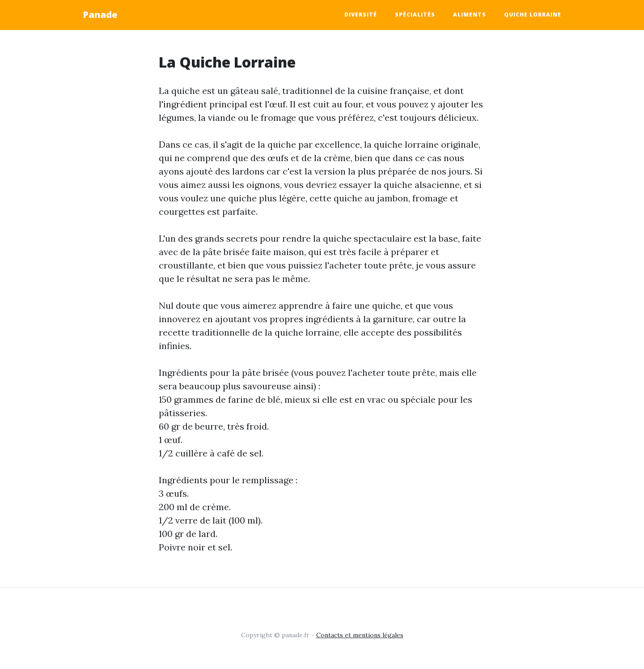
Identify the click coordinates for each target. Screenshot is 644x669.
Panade (100, 15)
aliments (470, 15)
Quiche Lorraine (533, 15)
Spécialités (415, 15)
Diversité (361, 15)
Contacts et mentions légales (360, 635)
